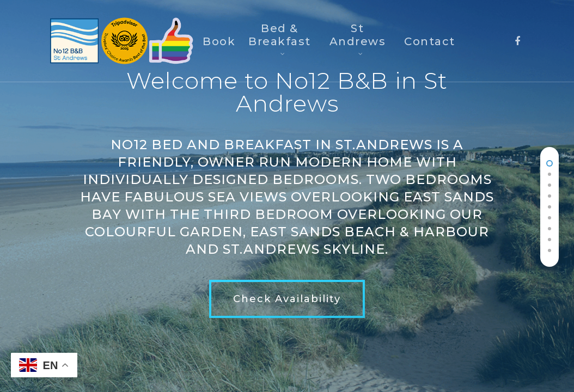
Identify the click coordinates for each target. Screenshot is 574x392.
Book (219, 41)
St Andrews (358, 38)
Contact (430, 41)
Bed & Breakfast (280, 38)
